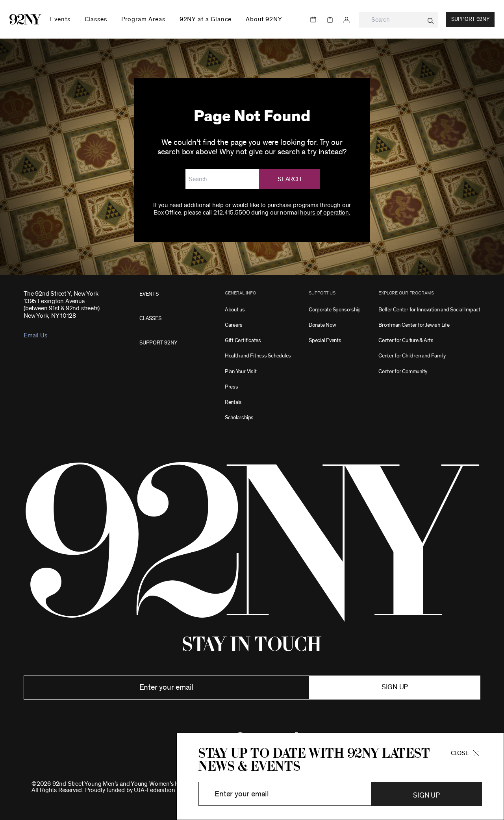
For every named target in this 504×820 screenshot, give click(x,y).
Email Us (35, 335)
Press (232, 387)
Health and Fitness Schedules (258, 356)
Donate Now (322, 325)
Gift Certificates (243, 340)
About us (235, 310)
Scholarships (239, 417)
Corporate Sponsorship (335, 310)
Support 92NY (470, 19)
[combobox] (398, 20)
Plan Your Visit (241, 371)
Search (289, 179)
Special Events (325, 340)
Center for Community (403, 371)
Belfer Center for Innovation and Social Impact (429, 310)
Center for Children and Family (412, 356)
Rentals (233, 402)
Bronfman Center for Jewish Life (414, 325)
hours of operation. (325, 213)
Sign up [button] (395, 687)
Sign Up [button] (426, 796)
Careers (234, 325)
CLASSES (150, 318)
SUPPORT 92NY (158, 343)
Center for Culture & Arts (406, 340)
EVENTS (149, 294)
